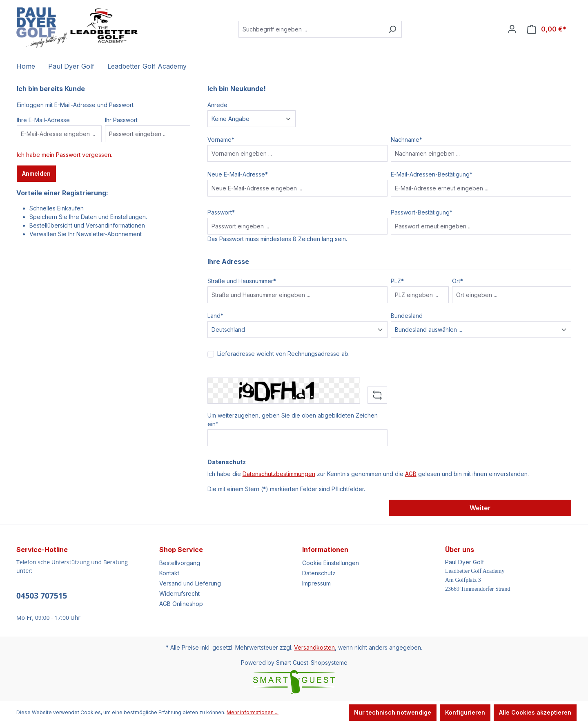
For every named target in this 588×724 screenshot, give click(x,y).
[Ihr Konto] (512, 29)
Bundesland (407, 316)
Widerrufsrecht (179, 593)
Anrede (217, 105)
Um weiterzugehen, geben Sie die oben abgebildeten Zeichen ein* (293, 420)
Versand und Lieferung (190, 583)
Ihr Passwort (121, 120)
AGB (411, 474)
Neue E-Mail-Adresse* (238, 174)
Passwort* (221, 212)
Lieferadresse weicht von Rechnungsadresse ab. (283, 354)
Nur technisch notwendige (393, 712)
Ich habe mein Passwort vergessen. (65, 155)
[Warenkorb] (547, 29)
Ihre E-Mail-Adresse (43, 120)
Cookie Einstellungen (331, 563)
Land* (215, 316)
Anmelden (36, 173)
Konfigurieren (465, 712)
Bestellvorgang (180, 563)
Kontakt (169, 573)
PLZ (397, 281)
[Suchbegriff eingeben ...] (311, 29)
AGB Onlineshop (181, 604)
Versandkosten (314, 647)
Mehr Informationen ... (253, 712)
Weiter (480, 508)
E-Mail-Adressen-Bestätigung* (432, 174)
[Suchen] (392, 29)
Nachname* (406, 140)
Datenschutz (319, 573)
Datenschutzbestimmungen (279, 474)
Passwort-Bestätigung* (422, 212)
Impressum (316, 583)
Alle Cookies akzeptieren (535, 712)
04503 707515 (42, 596)
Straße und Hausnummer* (242, 281)
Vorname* (221, 140)
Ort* (458, 281)
